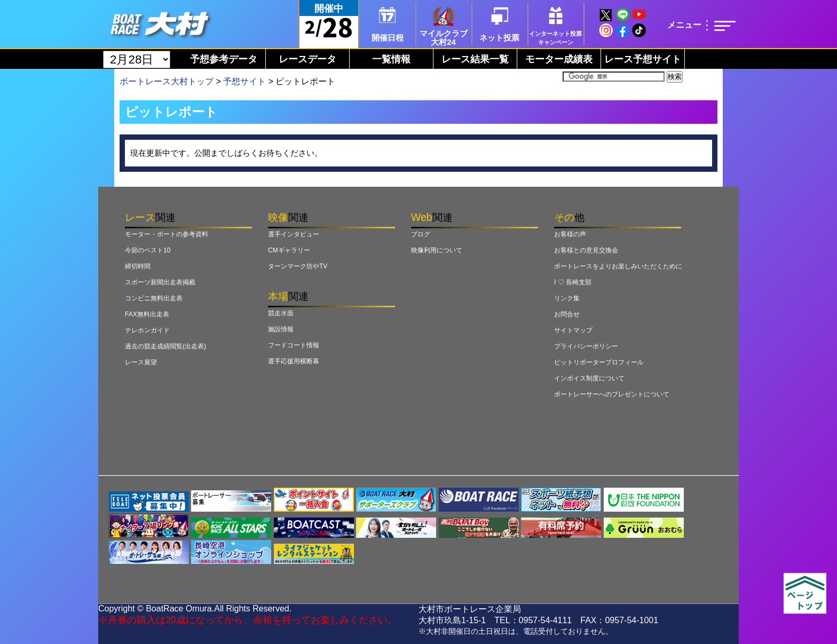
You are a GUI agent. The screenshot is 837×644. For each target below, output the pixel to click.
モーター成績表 (559, 59)
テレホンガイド (147, 330)
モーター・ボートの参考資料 (167, 234)
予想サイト (244, 81)
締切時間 (138, 266)
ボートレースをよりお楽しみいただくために (618, 266)
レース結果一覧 (475, 59)
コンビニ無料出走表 (154, 298)
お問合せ (567, 314)
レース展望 (141, 362)
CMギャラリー (289, 250)
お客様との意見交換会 (586, 250)
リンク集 (567, 298)
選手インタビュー (294, 234)
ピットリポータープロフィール (599, 362)
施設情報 (281, 329)
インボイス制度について (589, 378)
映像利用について (437, 250)
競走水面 (281, 313)
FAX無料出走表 (147, 314)
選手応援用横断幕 (294, 361)
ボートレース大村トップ (167, 81)
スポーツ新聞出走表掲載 (160, 282)
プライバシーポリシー (586, 346)
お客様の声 (570, 234)
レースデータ (307, 59)
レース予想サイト (643, 59)
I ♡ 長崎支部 (573, 282)
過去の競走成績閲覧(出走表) (165, 346)
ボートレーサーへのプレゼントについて (612, 394)
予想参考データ (224, 59)
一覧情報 (391, 59)
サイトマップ (573, 330)
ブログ (421, 234)
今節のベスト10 (148, 250)
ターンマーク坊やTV (298, 266)
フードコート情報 (294, 345)
